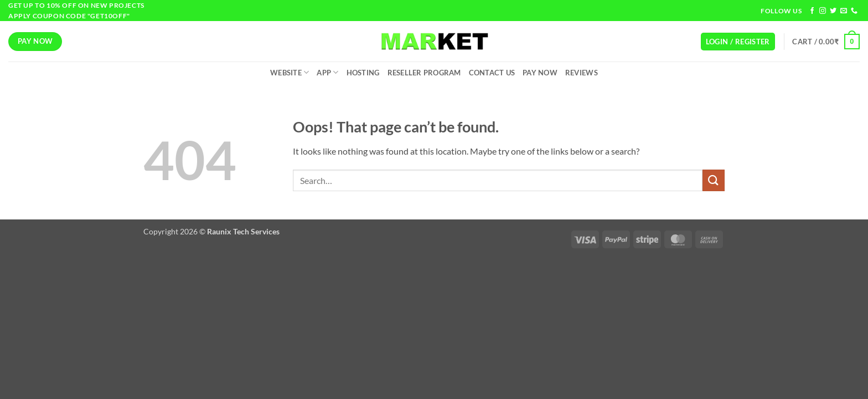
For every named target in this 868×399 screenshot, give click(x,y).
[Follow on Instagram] (823, 11)
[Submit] (714, 180)
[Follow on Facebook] (812, 11)
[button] (738, 42)
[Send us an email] (844, 11)
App (327, 72)
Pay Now (540, 73)
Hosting (363, 73)
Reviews (582, 73)
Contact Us (492, 73)
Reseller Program (424, 73)
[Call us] (854, 11)
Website (290, 72)
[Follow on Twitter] (833, 11)
